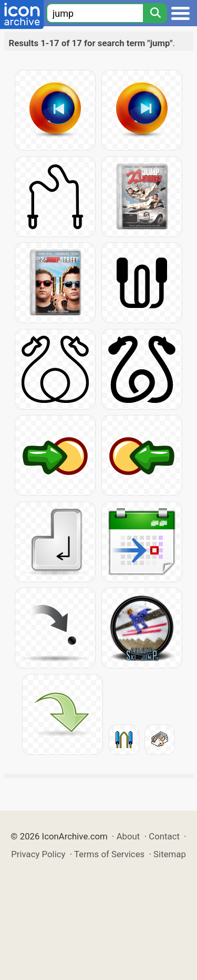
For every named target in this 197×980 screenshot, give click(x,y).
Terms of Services (109, 854)
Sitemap (170, 854)
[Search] (155, 13)
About (128, 836)
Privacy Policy (38, 854)
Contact (164, 836)
